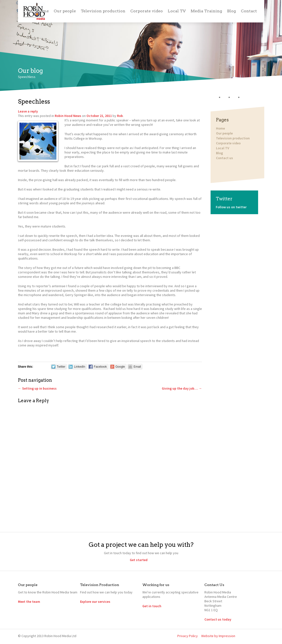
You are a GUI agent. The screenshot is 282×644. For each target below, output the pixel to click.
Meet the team (29, 602)
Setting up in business (37, 388)
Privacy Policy (188, 636)
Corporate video (147, 11)
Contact (249, 11)
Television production (103, 11)
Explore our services (95, 602)
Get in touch (152, 606)
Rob (120, 116)
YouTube (247, 97)
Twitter (228, 97)
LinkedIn (237, 97)
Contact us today (218, 619)
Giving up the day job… (182, 388)
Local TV (177, 11)
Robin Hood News (68, 116)
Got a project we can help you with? (141, 545)
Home (43, 11)
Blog (232, 11)
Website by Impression (218, 636)
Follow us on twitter (231, 207)
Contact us (224, 158)
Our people (65, 11)
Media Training (206, 11)
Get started (139, 560)
